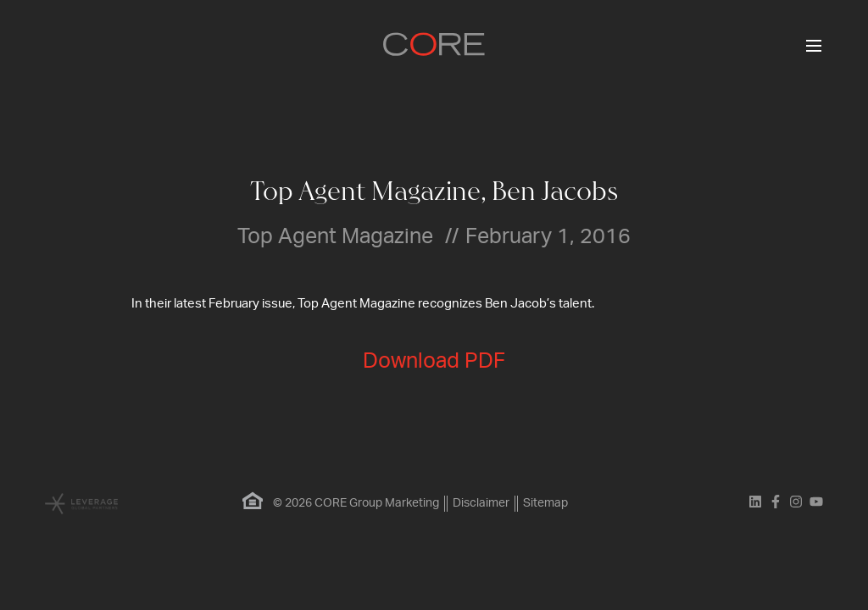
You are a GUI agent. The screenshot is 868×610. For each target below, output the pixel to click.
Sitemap (545, 503)
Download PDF (434, 361)
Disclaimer (481, 503)
